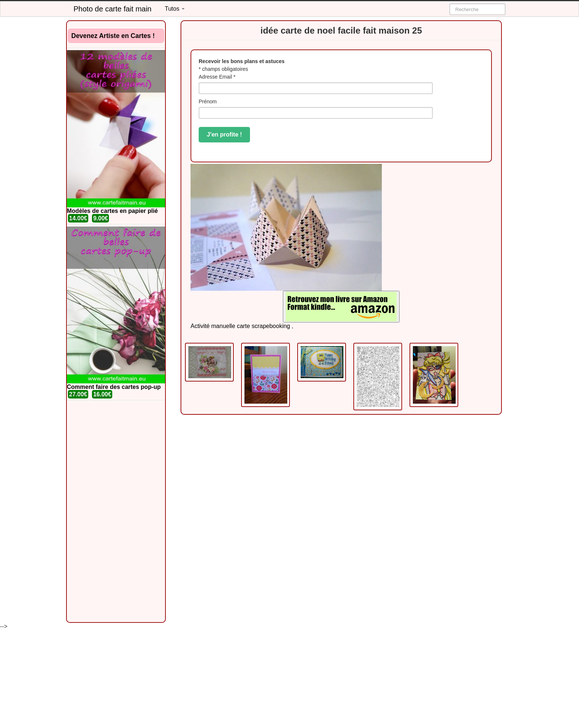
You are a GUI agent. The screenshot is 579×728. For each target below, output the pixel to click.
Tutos (175, 9)
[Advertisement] (116, 511)
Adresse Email (217, 77)
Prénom (208, 101)
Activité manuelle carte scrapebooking (240, 326)
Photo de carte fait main (112, 9)
